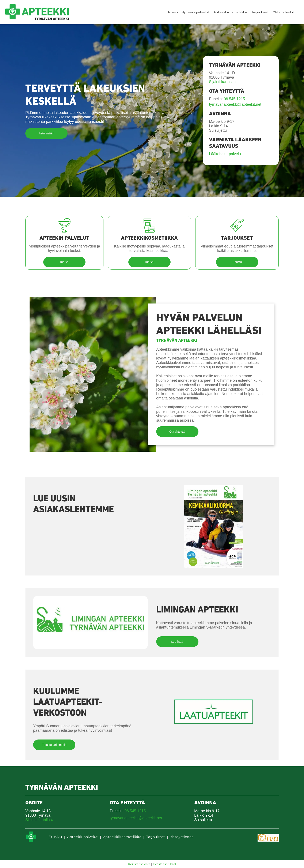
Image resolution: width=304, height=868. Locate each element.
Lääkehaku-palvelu (225, 154)
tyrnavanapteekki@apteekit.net (235, 104)
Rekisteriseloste (139, 864)
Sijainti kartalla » (223, 82)
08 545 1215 (234, 99)
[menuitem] (172, 12)
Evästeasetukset (164, 864)
